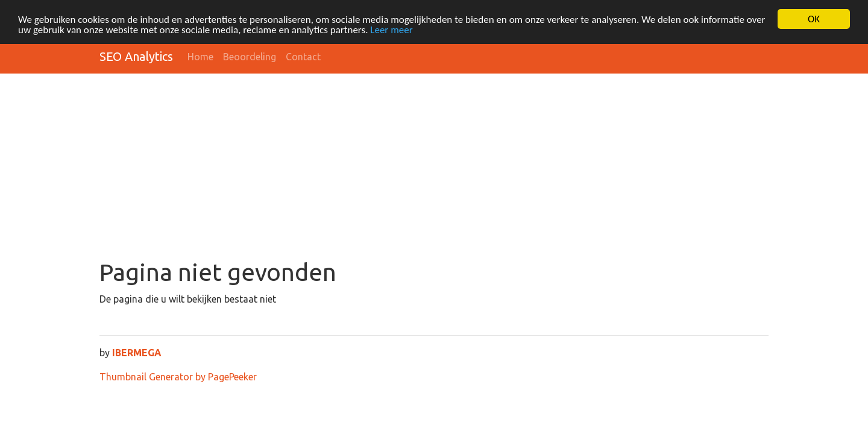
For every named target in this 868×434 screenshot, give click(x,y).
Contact (303, 57)
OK (814, 19)
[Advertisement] (434, 168)
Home (200, 57)
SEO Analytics (136, 56)
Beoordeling (250, 57)
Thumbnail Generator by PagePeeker (178, 377)
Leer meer (391, 30)
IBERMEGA (137, 353)
